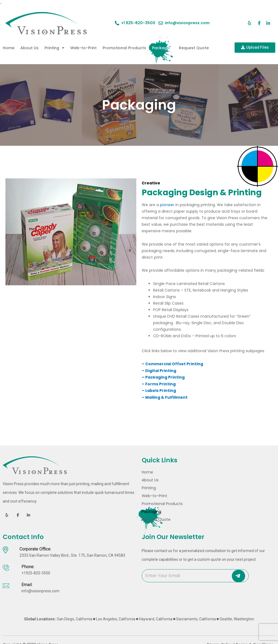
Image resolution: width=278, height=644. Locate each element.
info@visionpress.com (40, 591)
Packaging (162, 48)
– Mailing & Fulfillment (165, 397)
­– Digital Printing (159, 370)
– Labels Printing (159, 390)
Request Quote (194, 48)
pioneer (167, 205)
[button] (255, 48)
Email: (27, 585)
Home (9, 48)
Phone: (28, 567)
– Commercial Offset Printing (172, 364)
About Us (29, 48)
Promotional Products (124, 48)
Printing (54, 48)
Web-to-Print (83, 48)
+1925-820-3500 (36, 574)
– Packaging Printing (163, 377)
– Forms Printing (159, 383)
